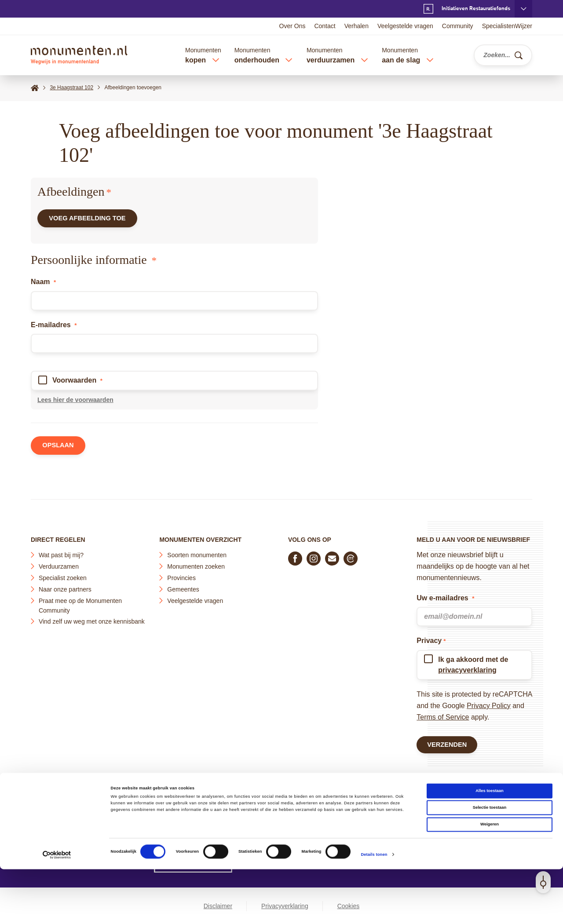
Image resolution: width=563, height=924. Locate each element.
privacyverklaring (467, 667)
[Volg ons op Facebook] (295, 556)
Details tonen (374, 909)
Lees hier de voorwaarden (75, 403)
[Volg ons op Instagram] (314, 556)
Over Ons (292, 26)
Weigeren (490, 879)
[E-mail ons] (332, 556)
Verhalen (356, 26)
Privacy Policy (489, 703)
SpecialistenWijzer (507, 26)
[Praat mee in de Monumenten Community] (351, 556)
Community (458, 26)
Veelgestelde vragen (405, 26)
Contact (325, 26)
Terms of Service (443, 714)
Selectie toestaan (490, 862)
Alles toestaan (489, 845)
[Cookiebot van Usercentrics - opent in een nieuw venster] (57, 909)
